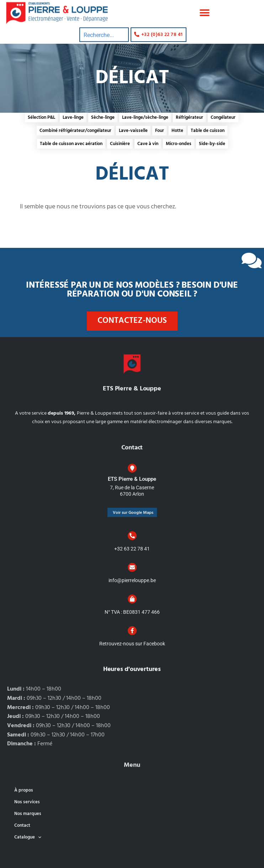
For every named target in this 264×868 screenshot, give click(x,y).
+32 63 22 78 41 (132, 549)
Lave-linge (73, 118)
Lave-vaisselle (133, 131)
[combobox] (104, 26)
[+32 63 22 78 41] (132, 536)
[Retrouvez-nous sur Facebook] (132, 631)
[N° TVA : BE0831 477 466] (132, 599)
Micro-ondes (179, 144)
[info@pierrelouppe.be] (132, 567)
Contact (22, 826)
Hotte (177, 131)
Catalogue (28, 837)
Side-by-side (212, 144)
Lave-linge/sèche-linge (145, 118)
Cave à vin (148, 144)
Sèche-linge (103, 118)
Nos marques (28, 814)
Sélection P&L (41, 118)
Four (160, 131)
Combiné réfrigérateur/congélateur (75, 131)
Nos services (27, 802)
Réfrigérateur (189, 118)
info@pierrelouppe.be (132, 580)
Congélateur (223, 118)
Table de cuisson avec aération (71, 144)
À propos (24, 790)
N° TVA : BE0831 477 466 (132, 612)
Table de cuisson (208, 131)
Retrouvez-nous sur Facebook (132, 644)
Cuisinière (120, 144)
